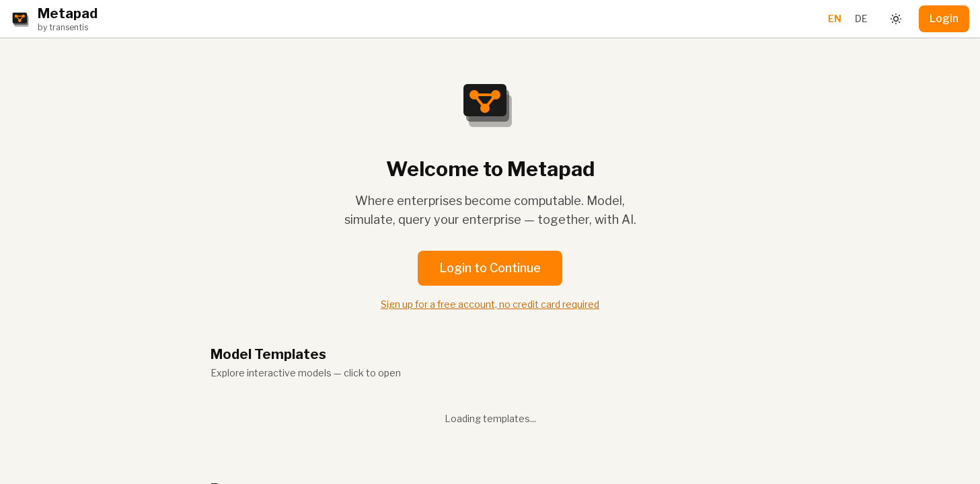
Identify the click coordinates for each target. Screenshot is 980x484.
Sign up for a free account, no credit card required (490, 304)
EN (835, 18)
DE (861, 18)
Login (944, 18)
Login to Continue (490, 268)
